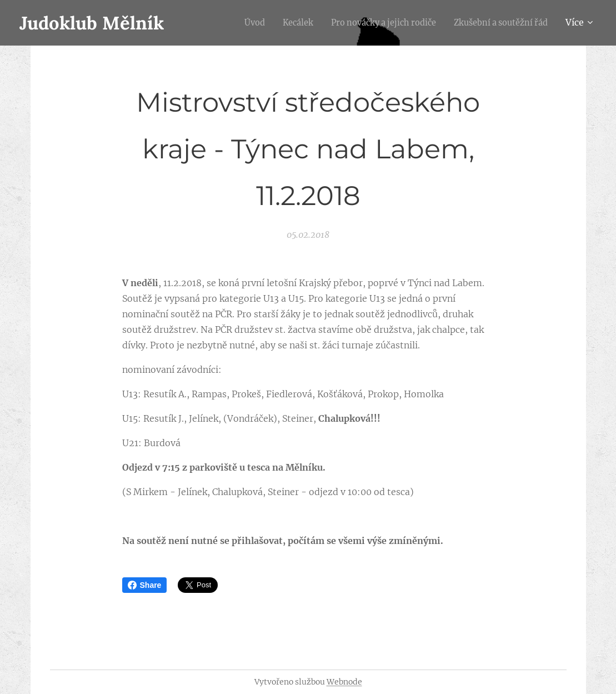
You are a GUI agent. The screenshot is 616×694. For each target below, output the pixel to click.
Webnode (344, 682)
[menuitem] (230, 23)
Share (145, 585)
